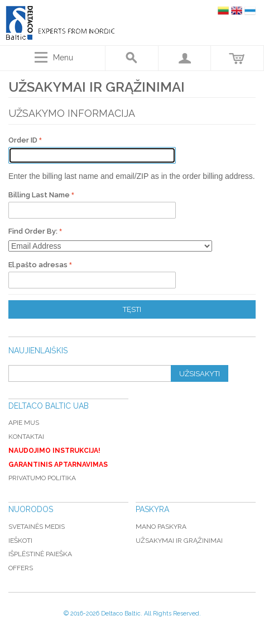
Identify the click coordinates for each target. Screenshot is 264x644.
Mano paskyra (161, 527)
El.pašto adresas (39, 265)
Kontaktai (26, 437)
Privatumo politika (42, 478)
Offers (21, 568)
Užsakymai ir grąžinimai (179, 541)
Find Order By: (33, 231)
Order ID (24, 140)
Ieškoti (20, 541)
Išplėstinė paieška (40, 554)
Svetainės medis (37, 527)
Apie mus (24, 423)
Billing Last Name (40, 195)
